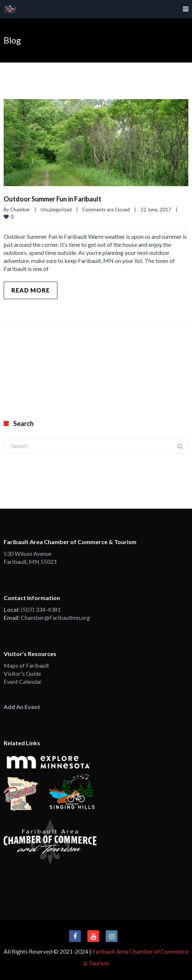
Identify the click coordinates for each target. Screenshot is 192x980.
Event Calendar (23, 681)
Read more (31, 290)
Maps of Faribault (26, 665)
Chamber (20, 210)
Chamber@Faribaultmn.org (55, 617)
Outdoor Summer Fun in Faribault (52, 199)
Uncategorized (56, 210)
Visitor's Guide (22, 673)
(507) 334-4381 (41, 609)
